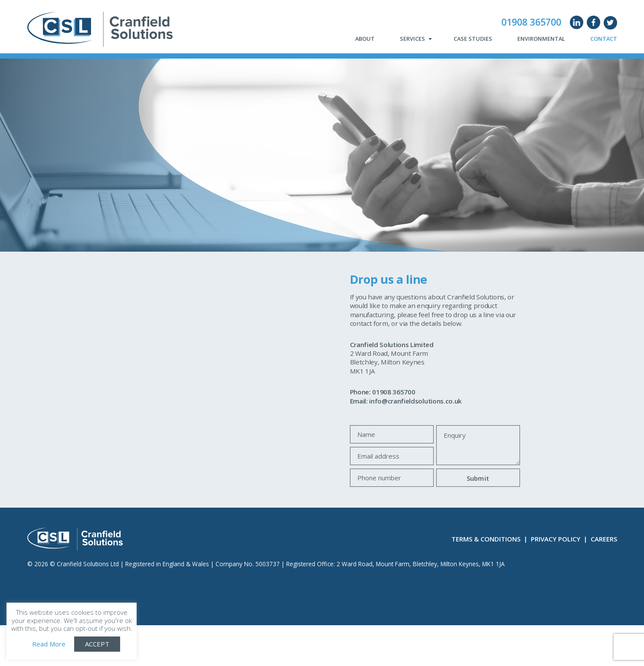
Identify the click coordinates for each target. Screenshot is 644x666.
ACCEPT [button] (97, 644)
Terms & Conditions (486, 539)
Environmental (541, 39)
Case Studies (473, 39)
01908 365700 (531, 22)
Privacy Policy (556, 539)
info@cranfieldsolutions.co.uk (415, 401)
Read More (49, 644)
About (365, 39)
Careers (604, 539)
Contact (604, 39)
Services (412, 39)
